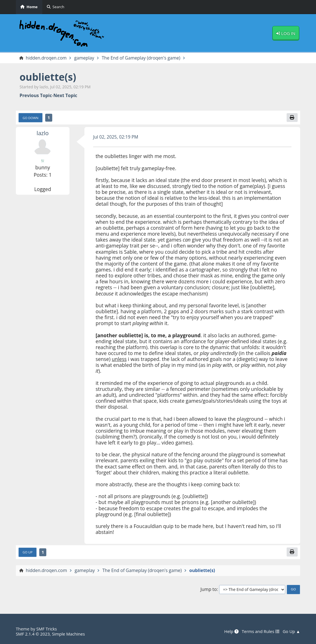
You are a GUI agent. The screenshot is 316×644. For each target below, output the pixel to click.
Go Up (28, 552)
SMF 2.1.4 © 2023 (33, 634)
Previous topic (36, 95)
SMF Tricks (47, 629)
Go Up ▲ (291, 632)
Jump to (209, 589)
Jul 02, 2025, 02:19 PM (116, 137)
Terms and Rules (260, 632)
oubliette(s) (48, 77)
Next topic (65, 95)
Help (231, 632)
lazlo (43, 133)
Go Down (31, 118)
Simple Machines (69, 634)
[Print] (292, 117)
